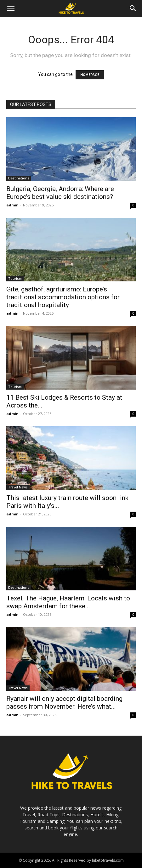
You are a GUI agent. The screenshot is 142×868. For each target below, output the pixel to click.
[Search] (133, 8)
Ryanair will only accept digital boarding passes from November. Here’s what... (64, 703)
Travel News (18, 487)
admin (12, 205)
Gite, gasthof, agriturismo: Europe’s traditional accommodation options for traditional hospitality (63, 297)
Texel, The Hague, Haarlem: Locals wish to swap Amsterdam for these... (68, 602)
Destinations (19, 178)
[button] (11, 8)
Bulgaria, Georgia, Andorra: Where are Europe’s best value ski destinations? (60, 193)
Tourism (15, 279)
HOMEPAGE (90, 75)
